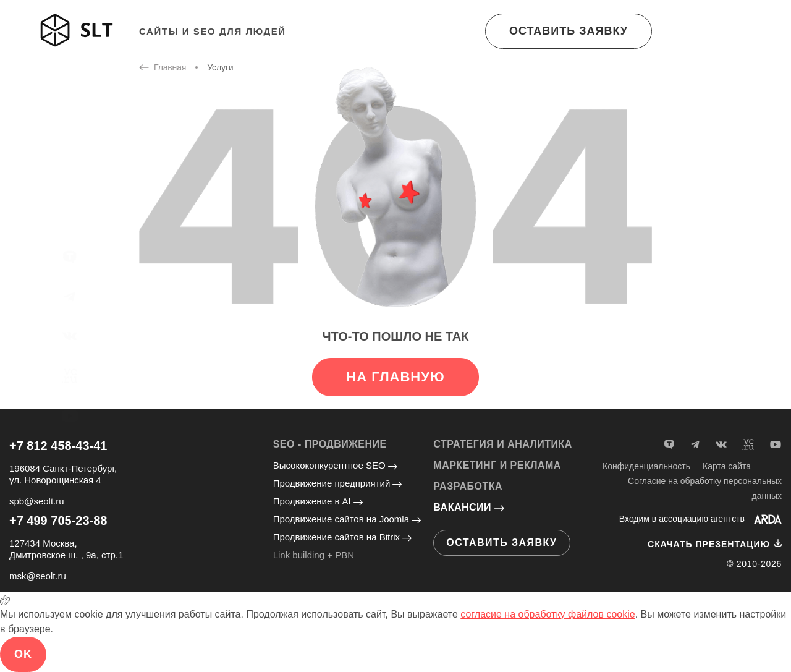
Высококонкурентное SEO (335, 465)
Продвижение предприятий (338, 483)
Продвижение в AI (318, 501)
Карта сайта (727, 466)
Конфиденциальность (646, 466)
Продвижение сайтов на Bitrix (342, 537)
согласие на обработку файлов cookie (548, 614)
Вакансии (469, 507)
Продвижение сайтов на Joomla (347, 519)
